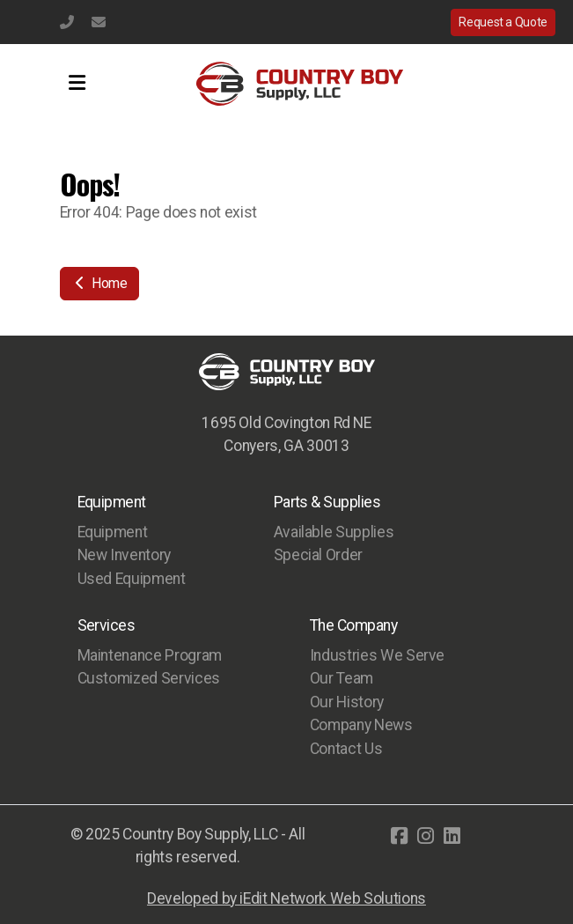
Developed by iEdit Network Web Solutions (286, 898)
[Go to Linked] (452, 836)
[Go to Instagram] (425, 836)
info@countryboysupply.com (99, 22)
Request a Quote (503, 22)
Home (99, 283)
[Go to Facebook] (399, 836)
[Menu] (77, 84)
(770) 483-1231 (67, 22)
